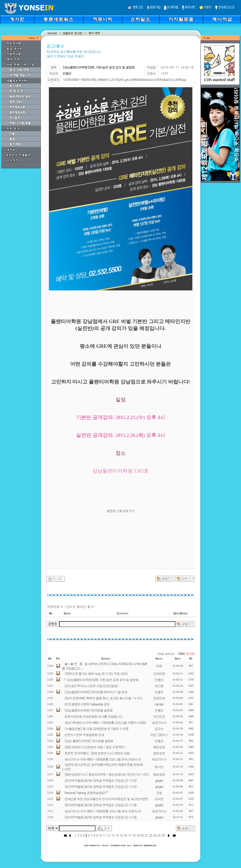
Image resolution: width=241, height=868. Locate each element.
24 (159, 835)
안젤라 (159, 680)
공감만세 (159, 698)
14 (117, 835)
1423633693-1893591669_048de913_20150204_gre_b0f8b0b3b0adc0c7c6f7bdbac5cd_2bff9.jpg (124, 79)
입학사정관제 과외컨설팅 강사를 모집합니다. (94, 716)
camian (159, 704)
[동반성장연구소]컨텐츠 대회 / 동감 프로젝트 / (95, 747)
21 (146, 835)
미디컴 (159, 686)
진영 (159, 793)
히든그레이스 (159, 735)
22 (151, 835)
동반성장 (159, 747)
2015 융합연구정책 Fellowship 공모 (87, 704)
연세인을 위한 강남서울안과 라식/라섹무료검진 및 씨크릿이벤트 (107, 799)
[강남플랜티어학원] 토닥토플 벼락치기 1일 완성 (96, 692)
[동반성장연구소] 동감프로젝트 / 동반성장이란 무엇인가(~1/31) (107, 774)
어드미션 (159, 716)
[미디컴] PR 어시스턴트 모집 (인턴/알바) (91, 686)
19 (138, 835)
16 (125, 835)
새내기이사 (159, 722)
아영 (159, 666)
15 (121, 835)
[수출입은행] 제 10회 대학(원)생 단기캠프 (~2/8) (96, 729)
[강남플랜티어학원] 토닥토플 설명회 (89, 710)
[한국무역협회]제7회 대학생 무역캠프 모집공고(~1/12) (101, 780)
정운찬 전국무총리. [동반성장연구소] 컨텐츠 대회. (98, 753)
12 (109, 835)
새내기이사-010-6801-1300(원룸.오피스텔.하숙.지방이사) (103, 759)
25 (163, 835)
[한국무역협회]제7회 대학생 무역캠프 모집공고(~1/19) (101, 805)
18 (134, 835)
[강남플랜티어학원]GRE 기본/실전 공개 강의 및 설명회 (103, 680)
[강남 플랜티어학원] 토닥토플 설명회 (89, 741)
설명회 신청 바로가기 (120, 511)
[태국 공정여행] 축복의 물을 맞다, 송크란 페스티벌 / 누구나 (104, 698)
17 (130, 835)
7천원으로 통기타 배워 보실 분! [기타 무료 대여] (96, 673)
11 (104, 835)
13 (113, 835)
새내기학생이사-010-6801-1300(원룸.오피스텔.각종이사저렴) (105, 722)
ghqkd (159, 780)
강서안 (159, 799)
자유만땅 (159, 673)
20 (142, 835)
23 (155, 835)
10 (100, 835)
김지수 (159, 729)
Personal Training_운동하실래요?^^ (87, 793)
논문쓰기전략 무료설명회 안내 (84, 735)
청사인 (159, 767)
